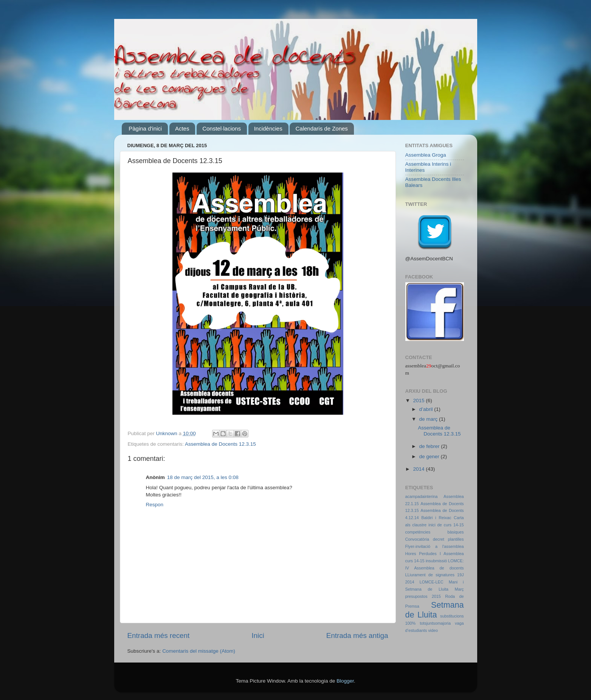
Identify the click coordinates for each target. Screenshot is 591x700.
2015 (419, 401)
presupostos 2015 (423, 596)
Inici (258, 635)
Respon (155, 505)
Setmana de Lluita (435, 610)
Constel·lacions (222, 128)
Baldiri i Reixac (436, 518)
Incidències (268, 128)
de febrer (430, 446)
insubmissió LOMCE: (445, 561)
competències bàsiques (435, 532)
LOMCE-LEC (432, 582)
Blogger (345, 681)
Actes (182, 128)
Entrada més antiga (357, 635)
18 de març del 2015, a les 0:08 (203, 477)
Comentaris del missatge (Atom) (199, 651)
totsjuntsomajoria (435, 623)
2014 (419, 469)
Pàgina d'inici (145, 128)
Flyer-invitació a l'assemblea (435, 546)
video (433, 630)
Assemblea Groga (426, 155)
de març (429, 419)
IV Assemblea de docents (435, 568)
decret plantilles (448, 539)
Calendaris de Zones (321, 128)
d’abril (427, 409)
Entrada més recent (159, 635)
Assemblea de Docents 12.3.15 (220, 444)
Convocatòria (417, 539)
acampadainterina (422, 496)
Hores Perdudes (421, 554)
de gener (430, 457)
